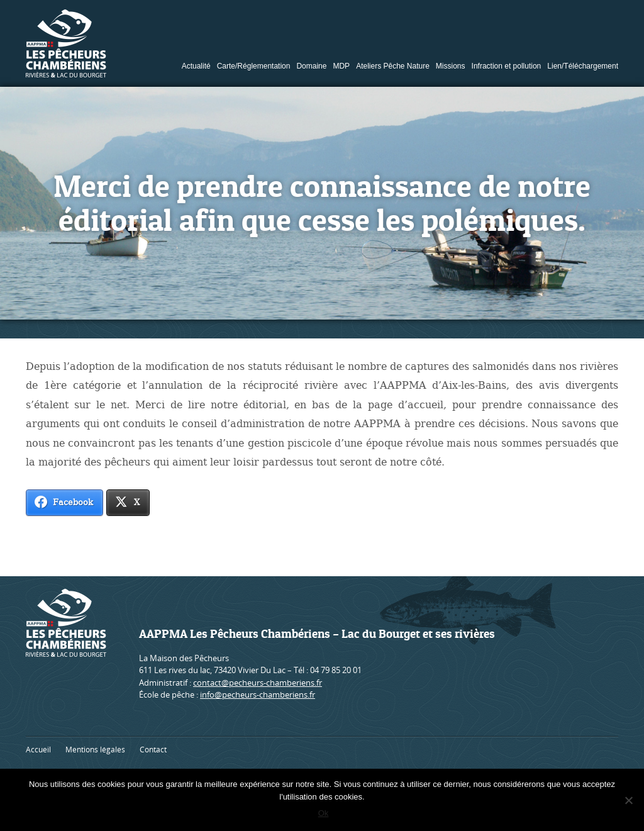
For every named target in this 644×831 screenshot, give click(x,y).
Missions (451, 66)
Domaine (311, 66)
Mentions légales (95, 750)
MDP (341, 66)
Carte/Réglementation (254, 66)
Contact (153, 750)
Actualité (196, 66)
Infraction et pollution (507, 66)
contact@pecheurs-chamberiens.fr (258, 683)
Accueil (38, 750)
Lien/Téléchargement (583, 66)
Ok (325, 815)
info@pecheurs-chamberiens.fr (258, 694)
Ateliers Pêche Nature (393, 66)
